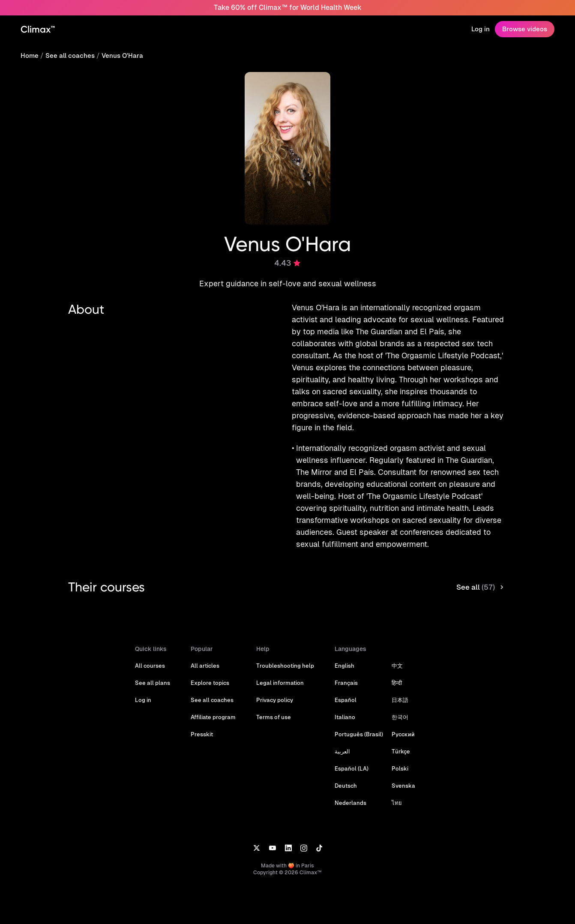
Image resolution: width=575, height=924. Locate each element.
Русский (403, 734)
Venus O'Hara (122, 55)
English (344, 666)
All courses (150, 666)
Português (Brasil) (359, 734)
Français (346, 683)
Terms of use (274, 717)
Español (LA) (352, 769)
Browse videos (525, 29)
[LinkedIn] (288, 848)
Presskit (202, 734)
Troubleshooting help (285, 666)
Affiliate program (213, 717)
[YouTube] (272, 848)
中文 (397, 666)
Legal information (280, 683)
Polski (400, 769)
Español (346, 700)
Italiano (345, 717)
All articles (205, 666)
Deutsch (346, 786)
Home (30, 55)
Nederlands (350, 803)
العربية (342, 751)
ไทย (397, 803)
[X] (256, 848)
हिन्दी (397, 683)
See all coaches (70, 55)
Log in (481, 29)
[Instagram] (304, 848)
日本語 (400, 700)
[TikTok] (319, 848)
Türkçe (401, 751)
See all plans (153, 683)
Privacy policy (275, 700)
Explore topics (210, 683)
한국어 (400, 717)
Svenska (403, 786)
